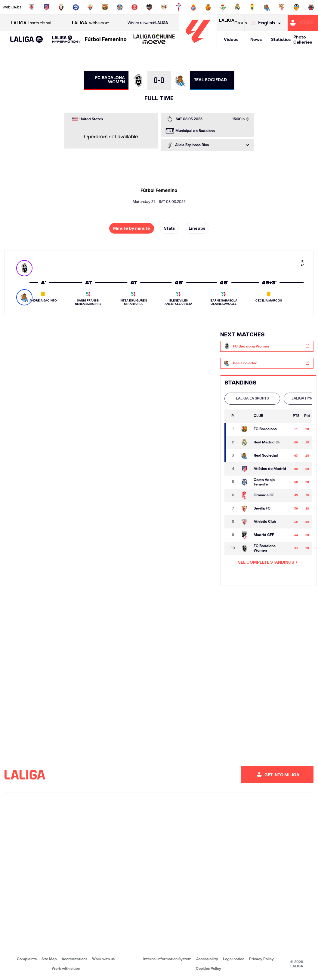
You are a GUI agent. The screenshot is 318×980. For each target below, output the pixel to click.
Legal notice (234, 959)
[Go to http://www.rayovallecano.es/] (164, 7)
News (256, 39)
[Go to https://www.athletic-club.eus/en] (32, 7)
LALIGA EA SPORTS (252, 398)
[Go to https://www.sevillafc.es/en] (282, 7)
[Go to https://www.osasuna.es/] (61, 7)
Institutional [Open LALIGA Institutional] (31, 23)
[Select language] (267, 23)
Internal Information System (167, 959)
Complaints (27, 959)
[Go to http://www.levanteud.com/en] (149, 7)
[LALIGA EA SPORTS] (27, 40)
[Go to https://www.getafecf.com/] (120, 7)
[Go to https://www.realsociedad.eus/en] (267, 7)
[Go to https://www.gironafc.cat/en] (134, 7)
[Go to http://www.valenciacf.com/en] (296, 7)
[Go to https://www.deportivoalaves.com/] (76, 7)
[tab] (252, 399)
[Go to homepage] (198, 45)
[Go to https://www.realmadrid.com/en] (237, 7)
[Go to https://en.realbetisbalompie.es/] (223, 7)
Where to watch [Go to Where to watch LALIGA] (148, 23)
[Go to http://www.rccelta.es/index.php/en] (179, 7)
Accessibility (207, 959)
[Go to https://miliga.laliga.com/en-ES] (303, 23)
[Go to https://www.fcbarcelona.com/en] (105, 7)
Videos (231, 39)
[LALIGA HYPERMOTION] (66, 40)
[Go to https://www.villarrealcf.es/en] (311, 7)
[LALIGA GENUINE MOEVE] (154, 40)
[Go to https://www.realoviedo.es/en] (252, 7)
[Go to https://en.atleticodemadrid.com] (46, 7)
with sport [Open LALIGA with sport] (90, 23)
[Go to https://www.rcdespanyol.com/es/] (193, 7)
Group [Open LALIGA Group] (233, 23)
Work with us (103, 959)
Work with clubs (66, 968)
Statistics (281, 39)
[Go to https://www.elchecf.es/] (90, 7)
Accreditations (74, 959)
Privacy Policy (261, 959)
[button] (27, 40)
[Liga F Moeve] (106, 40)
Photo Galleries (303, 40)
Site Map (49, 959)
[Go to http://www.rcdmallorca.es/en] (208, 7)
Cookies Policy (208, 968)
